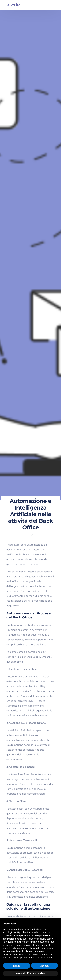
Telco (30, 535)
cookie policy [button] (46, 939)
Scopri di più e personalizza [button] (30, 973)
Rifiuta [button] (17, 966)
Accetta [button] (44, 966)
